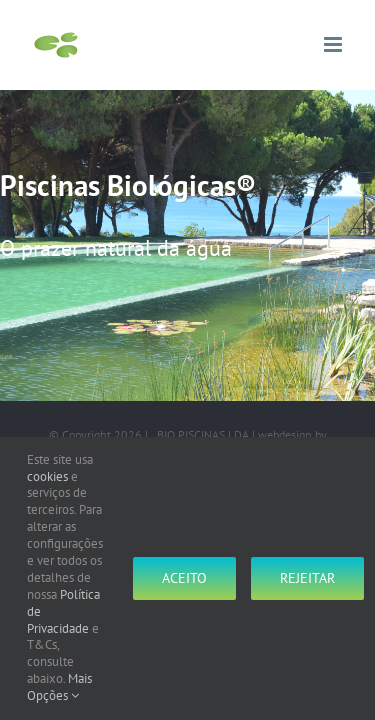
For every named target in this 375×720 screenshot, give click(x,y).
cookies (47, 476)
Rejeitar (307, 578)
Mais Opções (59, 687)
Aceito (184, 578)
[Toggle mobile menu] (334, 44)
